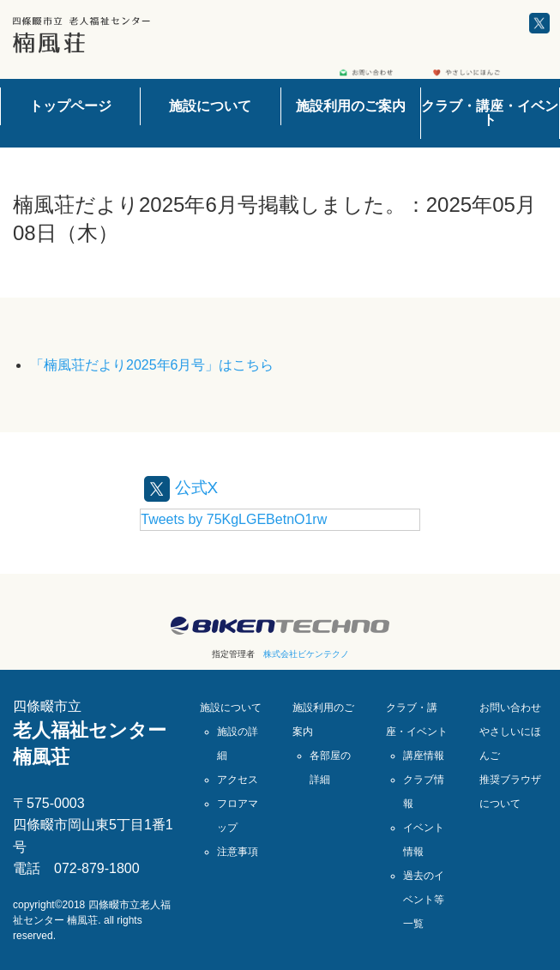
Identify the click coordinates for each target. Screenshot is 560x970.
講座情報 (424, 756)
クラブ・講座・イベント (490, 113)
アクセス (238, 780)
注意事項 (238, 852)
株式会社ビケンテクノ (306, 654)
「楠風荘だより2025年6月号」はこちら (152, 365)
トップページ (70, 106)
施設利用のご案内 (351, 106)
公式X (182, 487)
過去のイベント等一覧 (424, 900)
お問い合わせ (510, 708)
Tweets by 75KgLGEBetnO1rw (234, 519)
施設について (210, 106)
